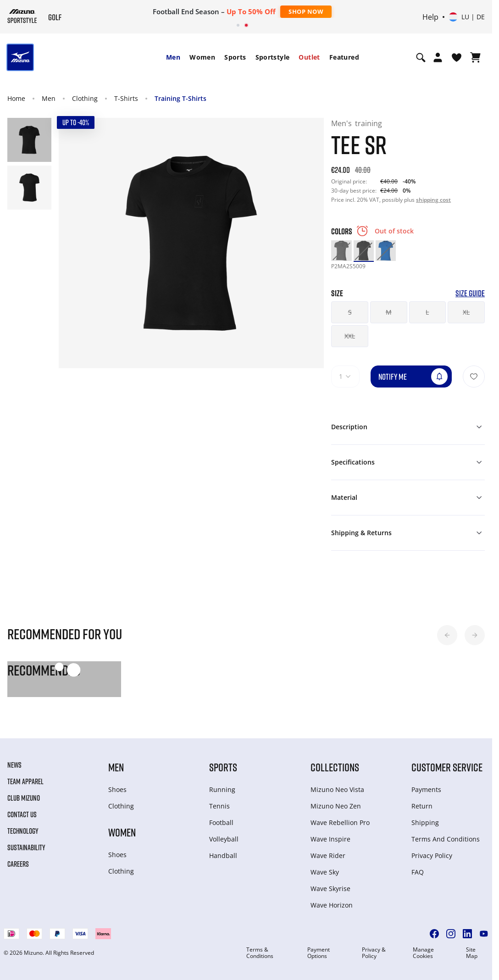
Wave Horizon (332, 905)
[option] (341, 250)
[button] (447, 635)
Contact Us (22, 814)
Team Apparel (25, 781)
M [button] (389, 312)
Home (16, 98)
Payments (426, 789)
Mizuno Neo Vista (337, 789)
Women (202, 57)
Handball (223, 855)
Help (430, 17)
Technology (23, 831)
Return (422, 806)
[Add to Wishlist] (474, 376)
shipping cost (433, 200)
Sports (235, 57)
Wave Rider (328, 855)
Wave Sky (325, 872)
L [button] (427, 312)
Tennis (219, 806)
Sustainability (26, 847)
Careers (18, 864)
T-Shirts (126, 98)
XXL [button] (350, 336)
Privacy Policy (432, 855)
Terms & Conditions (260, 953)
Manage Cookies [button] (423, 953)
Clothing (85, 98)
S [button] (350, 312)
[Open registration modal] (438, 57)
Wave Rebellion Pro (340, 822)
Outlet (309, 57)
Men (173, 57)
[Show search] (421, 57)
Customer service (447, 767)
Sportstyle (273, 57)
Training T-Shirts (180, 98)
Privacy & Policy (374, 953)
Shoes (117, 789)
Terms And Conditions (446, 839)
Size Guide (470, 293)
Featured (344, 57)
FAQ (418, 872)
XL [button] (466, 312)
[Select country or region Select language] (467, 17)
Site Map (472, 953)
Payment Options (319, 953)
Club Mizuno (24, 798)
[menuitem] (173, 57)
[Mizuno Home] (22, 16)
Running (222, 789)
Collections (335, 767)
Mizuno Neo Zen (336, 806)
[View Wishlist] (457, 57)
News (14, 765)
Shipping (425, 822)
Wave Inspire (330, 839)
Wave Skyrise (330, 889)
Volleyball (224, 839)
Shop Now (306, 11)
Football (221, 822)
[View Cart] (475, 57)
